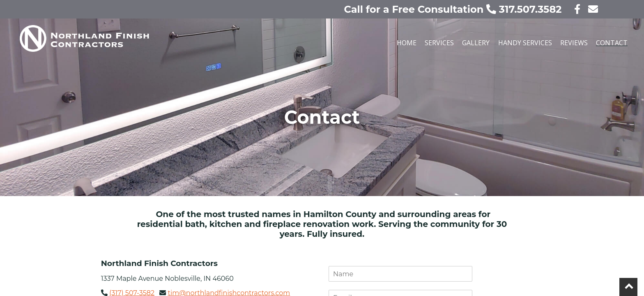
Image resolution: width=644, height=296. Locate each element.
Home (407, 43)
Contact (612, 43)
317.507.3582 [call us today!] (525, 9)
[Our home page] (158, 46)
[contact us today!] (591, 9)
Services (439, 43)
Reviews (574, 43)
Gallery (476, 43)
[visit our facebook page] (572, 9)
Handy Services (525, 43)
